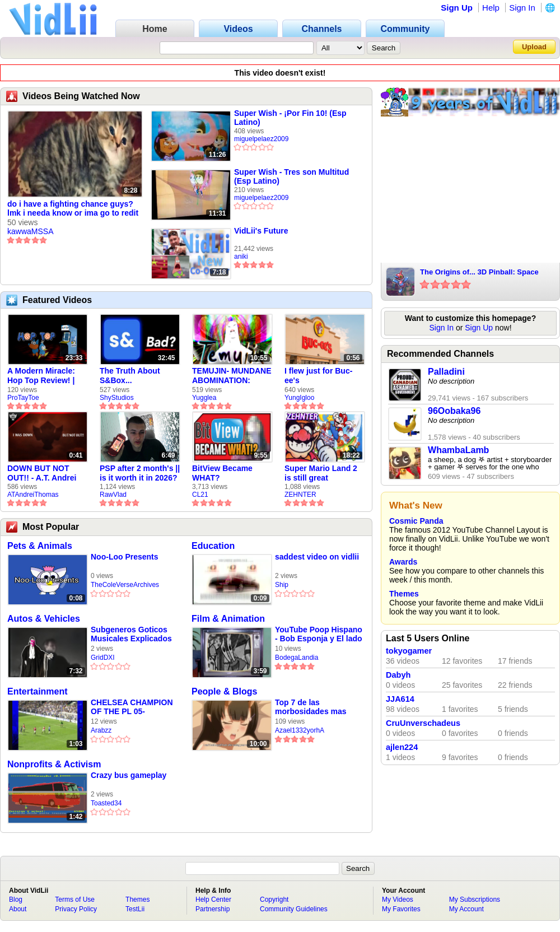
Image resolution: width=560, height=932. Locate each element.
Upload (534, 47)
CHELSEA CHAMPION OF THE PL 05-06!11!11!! (132, 707)
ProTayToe (23, 398)
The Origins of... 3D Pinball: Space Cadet (479, 273)
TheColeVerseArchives (125, 585)
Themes (404, 594)
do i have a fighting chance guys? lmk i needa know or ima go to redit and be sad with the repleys (73, 209)
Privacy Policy (76, 909)
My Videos (398, 900)
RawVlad (113, 495)
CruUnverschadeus (423, 723)
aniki (241, 257)
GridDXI (103, 658)
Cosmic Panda (416, 521)
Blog (16, 900)
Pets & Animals (40, 546)
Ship (282, 585)
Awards (403, 562)
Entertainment (38, 691)
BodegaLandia (297, 658)
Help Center (213, 900)
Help (491, 8)
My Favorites (401, 909)
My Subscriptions (475, 900)
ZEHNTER (300, 495)
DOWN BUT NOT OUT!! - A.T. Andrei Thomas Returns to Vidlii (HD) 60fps (43, 473)
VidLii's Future (261, 231)
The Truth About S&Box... (130, 376)
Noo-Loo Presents (125, 557)
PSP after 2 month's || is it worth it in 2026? (140, 473)
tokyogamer (409, 651)
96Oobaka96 (454, 411)
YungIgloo (299, 398)
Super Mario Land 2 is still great (321, 473)
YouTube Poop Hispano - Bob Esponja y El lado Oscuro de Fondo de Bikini (319, 634)
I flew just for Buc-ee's (318, 376)
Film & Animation (228, 619)
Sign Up (457, 8)
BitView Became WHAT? (222, 473)
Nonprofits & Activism (54, 764)
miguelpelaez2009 (261, 139)
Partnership (213, 909)
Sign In (522, 8)
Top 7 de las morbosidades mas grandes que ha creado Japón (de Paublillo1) (318, 707)
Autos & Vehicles (44, 619)
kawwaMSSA (30, 231)
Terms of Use (75, 900)
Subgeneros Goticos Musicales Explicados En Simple (131, 634)
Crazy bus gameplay (129, 775)
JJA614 (400, 699)
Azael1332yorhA (300, 730)
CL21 (200, 495)
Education (213, 546)
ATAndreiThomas (33, 495)
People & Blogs (224, 691)
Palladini (446, 372)
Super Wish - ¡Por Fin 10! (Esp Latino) (290, 118)
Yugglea (204, 398)
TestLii (135, 909)
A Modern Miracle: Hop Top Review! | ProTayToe (41, 376)
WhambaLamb (458, 450)
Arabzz (101, 730)
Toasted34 (106, 803)
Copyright (274, 900)
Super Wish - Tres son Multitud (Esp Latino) (291, 176)
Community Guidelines (294, 909)
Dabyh (398, 675)
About (18, 909)
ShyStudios (117, 398)
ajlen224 (402, 747)
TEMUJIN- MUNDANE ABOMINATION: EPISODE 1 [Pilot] (232, 376)
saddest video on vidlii (317, 557)
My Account (466, 909)
